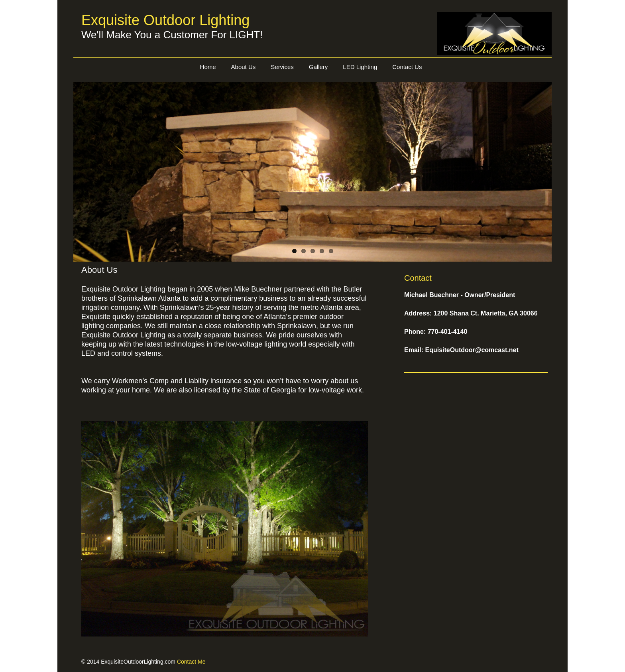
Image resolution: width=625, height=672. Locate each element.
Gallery (318, 67)
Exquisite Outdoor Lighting (165, 20)
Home (208, 67)
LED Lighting (360, 67)
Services (282, 67)
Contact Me (191, 662)
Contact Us (407, 67)
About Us (244, 67)
